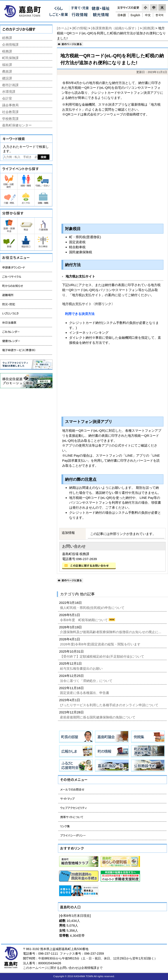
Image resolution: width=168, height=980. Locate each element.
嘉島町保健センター (17, 125)
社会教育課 (10, 112)
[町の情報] (80, 28)
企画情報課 (10, 45)
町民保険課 (10, 58)
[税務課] (148, 28)
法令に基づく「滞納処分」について (87, 681)
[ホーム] (63, 28)
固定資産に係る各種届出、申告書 (85, 693)
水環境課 (9, 92)
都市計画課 (10, 85)
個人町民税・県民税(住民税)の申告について (93, 608)
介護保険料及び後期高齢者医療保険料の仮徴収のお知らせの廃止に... (111, 632)
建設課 (7, 78)
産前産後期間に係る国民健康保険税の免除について (98, 717)
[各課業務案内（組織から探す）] (115, 28)
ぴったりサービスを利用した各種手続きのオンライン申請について (110, 705)
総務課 (7, 38)
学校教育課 (10, 119)
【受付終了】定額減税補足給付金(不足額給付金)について (102, 656)
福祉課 (7, 65)
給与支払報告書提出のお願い (82, 668)
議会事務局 (10, 105)
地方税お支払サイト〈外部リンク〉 (88, 304)
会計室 (7, 98)
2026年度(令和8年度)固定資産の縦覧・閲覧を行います (101, 644)
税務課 (7, 51)
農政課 (7, 71)
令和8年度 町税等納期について (84, 620)
